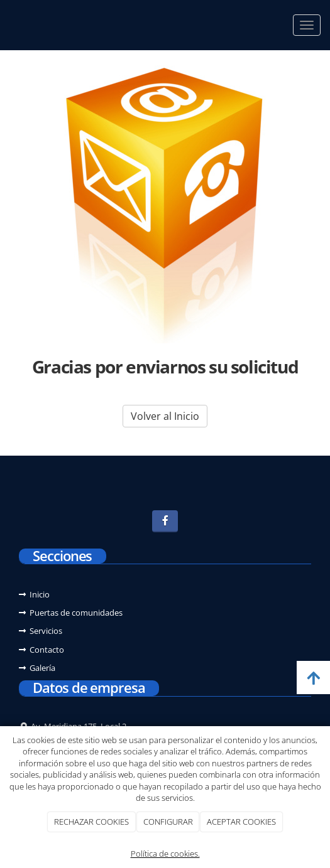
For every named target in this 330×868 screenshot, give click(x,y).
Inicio (40, 594)
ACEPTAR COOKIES (241, 822)
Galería (42, 668)
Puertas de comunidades (76, 613)
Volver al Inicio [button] (165, 416)
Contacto (47, 650)
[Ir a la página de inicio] (6, 25)
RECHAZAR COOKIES (91, 822)
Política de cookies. (165, 854)
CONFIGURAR (168, 822)
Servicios (46, 631)
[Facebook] (165, 521)
